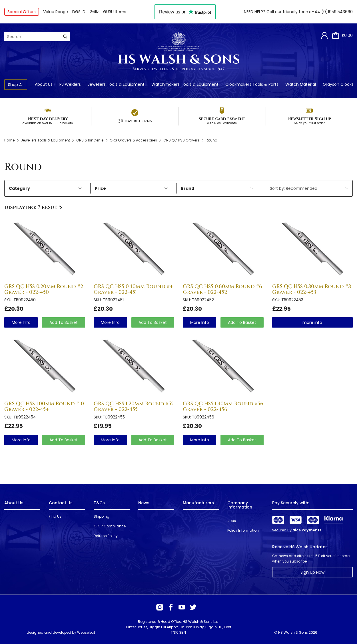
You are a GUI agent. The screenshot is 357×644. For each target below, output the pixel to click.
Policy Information (243, 530)
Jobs (232, 521)
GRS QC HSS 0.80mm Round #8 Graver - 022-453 (312, 289)
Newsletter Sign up (309, 119)
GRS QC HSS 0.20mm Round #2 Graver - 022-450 (44, 289)
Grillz (94, 12)
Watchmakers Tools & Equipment (185, 84)
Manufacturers (198, 503)
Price (131, 188)
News (144, 503)
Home (9, 140)
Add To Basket (64, 322)
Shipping (102, 516)
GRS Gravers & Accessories (133, 140)
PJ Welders (70, 84)
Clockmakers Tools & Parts (252, 84)
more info (21, 322)
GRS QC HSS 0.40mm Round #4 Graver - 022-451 (133, 289)
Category (45, 188)
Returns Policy (106, 536)
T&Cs (99, 503)
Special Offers (22, 12)
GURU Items (115, 12)
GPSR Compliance (110, 526)
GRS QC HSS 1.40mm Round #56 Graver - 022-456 (223, 407)
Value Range (56, 12)
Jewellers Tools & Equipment (116, 84)
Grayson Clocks (338, 84)
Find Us (55, 516)
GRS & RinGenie (90, 140)
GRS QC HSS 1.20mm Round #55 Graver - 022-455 (134, 407)
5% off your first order (309, 123)
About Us (44, 84)
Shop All (16, 85)
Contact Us (61, 503)
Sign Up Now (312, 572)
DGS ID (79, 12)
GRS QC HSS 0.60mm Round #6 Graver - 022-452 (222, 289)
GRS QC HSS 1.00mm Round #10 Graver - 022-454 (44, 407)
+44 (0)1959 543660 (332, 12)
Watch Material (301, 84)
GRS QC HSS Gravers (181, 140)
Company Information (240, 505)
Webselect (86, 632)
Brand (217, 188)
